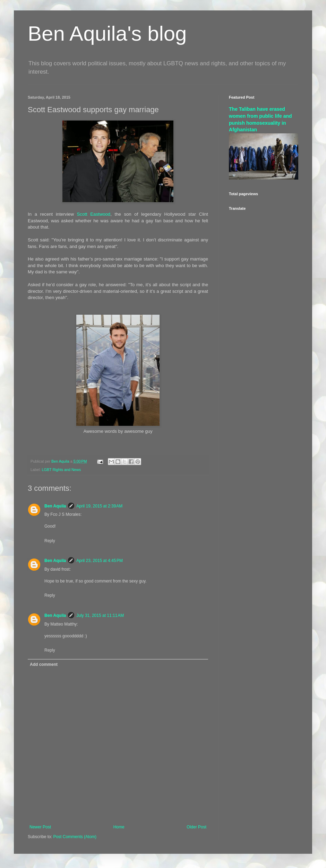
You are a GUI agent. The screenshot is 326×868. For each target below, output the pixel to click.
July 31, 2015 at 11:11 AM (100, 615)
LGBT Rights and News (61, 470)
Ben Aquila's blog (107, 34)
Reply (50, 541)
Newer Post (40, 827)
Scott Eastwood (94, 214)
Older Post (196, 827)
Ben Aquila (55, 506)
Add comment (44, 664)
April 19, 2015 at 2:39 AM (99, 506)
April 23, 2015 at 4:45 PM (100, 561)
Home (119, 827)
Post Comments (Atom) (75, 837)
